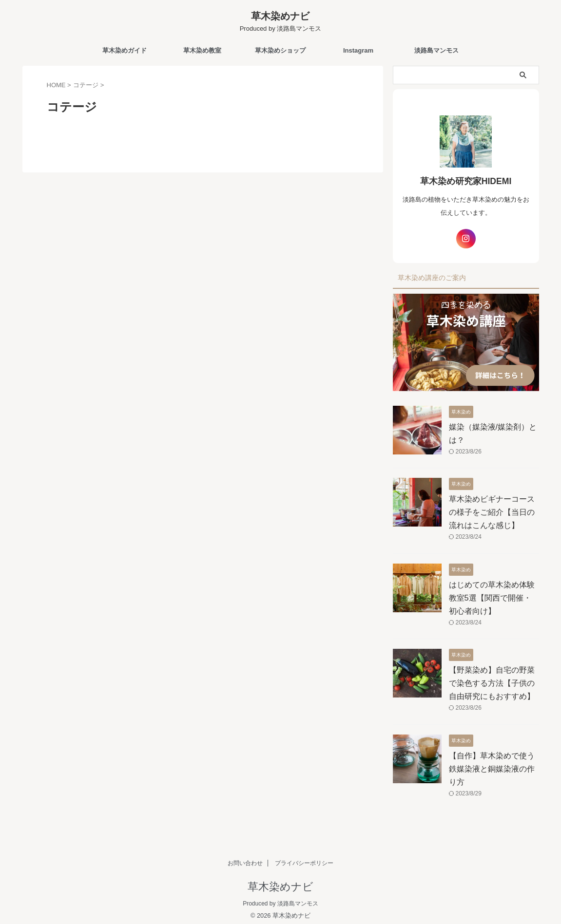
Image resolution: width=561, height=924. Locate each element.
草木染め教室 (202, 50)
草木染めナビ (280, 16)
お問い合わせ (245, 858)
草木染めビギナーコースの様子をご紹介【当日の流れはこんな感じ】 (492, 507)
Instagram (358, 50)
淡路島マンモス (436, 50)
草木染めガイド (125, 50)
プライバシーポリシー (304, 858)
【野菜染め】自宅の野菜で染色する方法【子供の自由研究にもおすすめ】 (492, 678)
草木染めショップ (280, 50)
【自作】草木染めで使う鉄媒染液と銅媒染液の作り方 (492, 763)
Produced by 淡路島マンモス (280, 898)
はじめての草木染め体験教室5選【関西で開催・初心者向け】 (494, 593)
